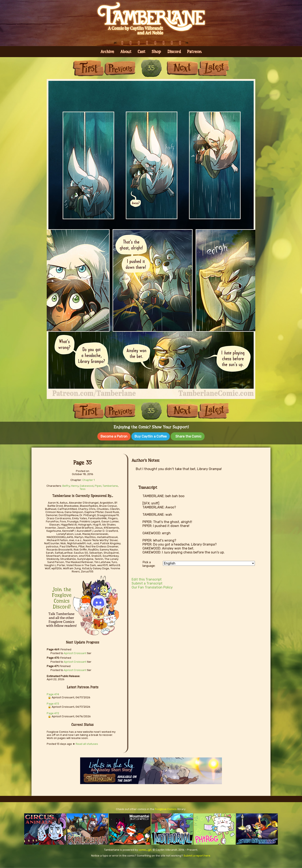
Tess (83, 488)
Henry (75, 485)
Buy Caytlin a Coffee (151, 436)
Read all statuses (87, 743)
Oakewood (87, 485)
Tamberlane (110, 485)
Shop (156, 52)
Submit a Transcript (147, 583)
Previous (120, 68)
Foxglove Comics (166, 808)
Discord (174, 52)
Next (182, 68)
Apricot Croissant (75, 652)
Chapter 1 (89, 479)
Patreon (194, 52)
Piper (98, 485)
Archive (107, 52)
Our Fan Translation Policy (152, 586)
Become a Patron (114, 436)
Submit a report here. (197, 855)
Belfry (66, 485)
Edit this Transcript (147, 579)
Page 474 (53, 693)
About (126, 52)
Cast (142, 52)
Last (214, 68)
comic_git (145, 849)
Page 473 (53, 703)
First (88, 68)
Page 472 (53, 712)
